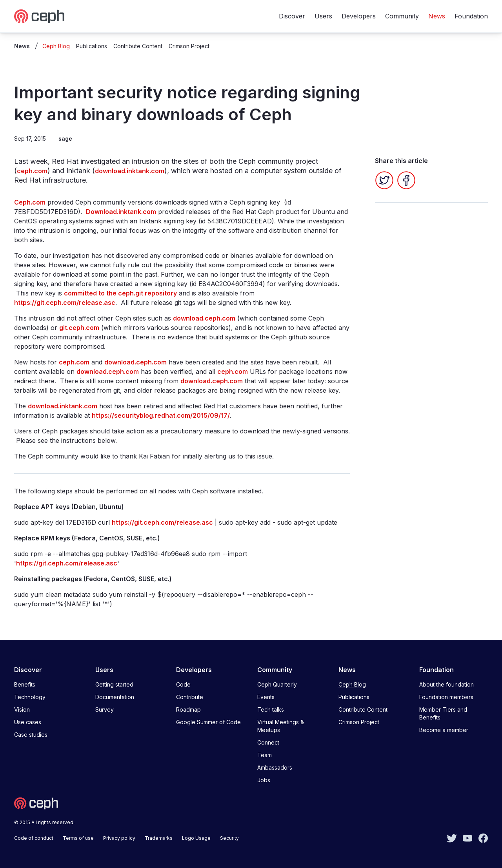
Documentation (115, 697)
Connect (268, 742)
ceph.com (32, 171)
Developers (359, 16)
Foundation (471, 16)
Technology (30, 697)
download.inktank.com (130, 171)
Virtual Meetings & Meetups (281, 726)
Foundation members (446, 697)
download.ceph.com (204, 318)
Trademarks (159, 838)
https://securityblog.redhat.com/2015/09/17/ (161, 415)
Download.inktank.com (121, 212)
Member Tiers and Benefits (443, 713)
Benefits (25, 684)
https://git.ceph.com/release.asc (65, 303)
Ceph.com (30, 202)
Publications (92, 46)
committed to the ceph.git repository (120, 293)
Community (402, 16)
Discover (292, 16)
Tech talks (271, 709)
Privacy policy (119, 838)
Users (323, 16)
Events (266, 697)
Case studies (31, 735)
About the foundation (447, 684)
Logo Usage (196, 838)
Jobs (264, 780)
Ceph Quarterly (277, 684)
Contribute (190, 697)
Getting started (114, 684)
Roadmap (188, 709)
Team (265, 755)
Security (229, 838)
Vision (22, 709)
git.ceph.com (79, 328)
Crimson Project (189, 46)
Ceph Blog (56, 46)
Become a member (444, 730)
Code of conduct (34, 838)
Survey (105, 709)
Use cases (28, 722)
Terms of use (78, 838)
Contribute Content (138, 46)
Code (183, 684)
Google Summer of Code (208, 722)
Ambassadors (275, 767)
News (437, 16)
